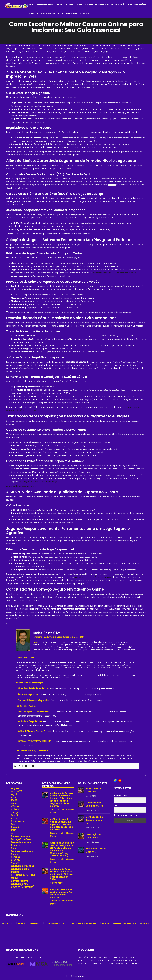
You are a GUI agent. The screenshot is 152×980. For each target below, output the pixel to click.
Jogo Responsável (137, 4)
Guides (105, 923)
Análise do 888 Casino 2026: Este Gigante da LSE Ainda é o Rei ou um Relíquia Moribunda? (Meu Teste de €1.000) (62, 849)
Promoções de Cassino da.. (94, 790)
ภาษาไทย (15, 860)
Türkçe (15, 812)
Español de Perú (20, 884)
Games (21, 923)
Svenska (16, 845)
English (15, 788)
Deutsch (16, 803)
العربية (14, 794)
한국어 (14, 797)
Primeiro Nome (120, 795)
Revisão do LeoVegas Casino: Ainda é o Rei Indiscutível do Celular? (62, 893)
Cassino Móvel (57, 883)
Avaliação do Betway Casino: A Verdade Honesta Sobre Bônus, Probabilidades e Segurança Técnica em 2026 (62, 799)
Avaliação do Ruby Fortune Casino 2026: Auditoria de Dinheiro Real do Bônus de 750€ (61, 874)
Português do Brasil (22, 839)
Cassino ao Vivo (58, 809)
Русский (15, 827)
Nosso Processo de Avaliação (110, 4)
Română (16, 857)
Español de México (21, 842)
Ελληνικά (15, 806)
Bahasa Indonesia (21, 836)
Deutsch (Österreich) (23, 887)
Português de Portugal (23, 875)
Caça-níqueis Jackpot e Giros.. (95, 804)
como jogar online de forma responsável (93, 577)
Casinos (69, 4)
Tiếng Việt (16, 863)
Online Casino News (125, 923)
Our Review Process (56, 923)
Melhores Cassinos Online (49, 4)
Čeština (15, 872)
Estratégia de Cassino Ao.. (93, 836)
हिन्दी (14, 830)
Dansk (14, 854)
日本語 (14, 800)
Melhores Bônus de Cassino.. (96, 850)
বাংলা (13, 833)
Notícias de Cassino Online (50, 13)
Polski (14, 824)
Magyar (15, 878)
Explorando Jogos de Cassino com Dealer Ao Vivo (115, 273)
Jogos (79, 4)
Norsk (14, 848)
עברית (14, 818)
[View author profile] (23, 640)
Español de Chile (20, 869)
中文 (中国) (17, 791)
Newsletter (72, 13)
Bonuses (89, 4)
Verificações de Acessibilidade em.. (94, 820)
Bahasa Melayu (19, 881)
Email (116, 805)
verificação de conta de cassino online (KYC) (40, 481)
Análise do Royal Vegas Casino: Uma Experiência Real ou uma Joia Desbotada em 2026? (61, 824)
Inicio (31, 4)
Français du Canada (22, 851)
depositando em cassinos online (21, 486)
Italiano (15, 809)
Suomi (14, 815)
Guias (31, 13)
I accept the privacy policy (127, 815)
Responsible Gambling (84, 923)
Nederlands (17, 821)
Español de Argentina (23, 866)
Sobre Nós (85, 13)
